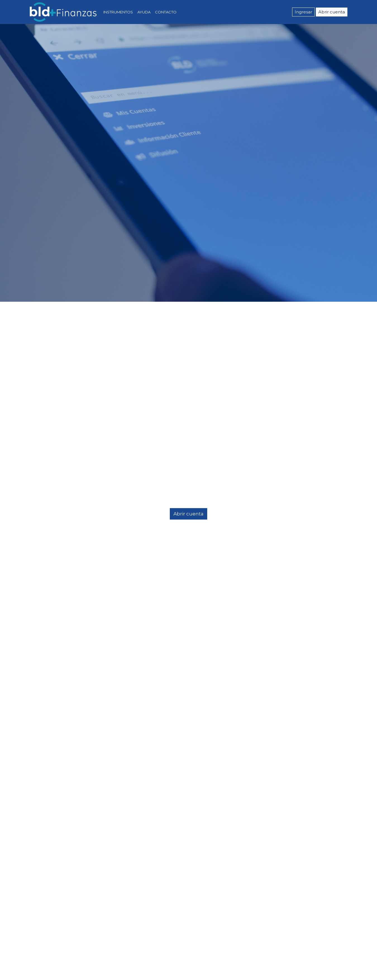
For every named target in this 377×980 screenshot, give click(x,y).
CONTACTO (166, 12)
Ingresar (303, 12)
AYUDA (144, 12)
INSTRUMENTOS (119, 12)
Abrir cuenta (332, 12)
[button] (28, 490)
